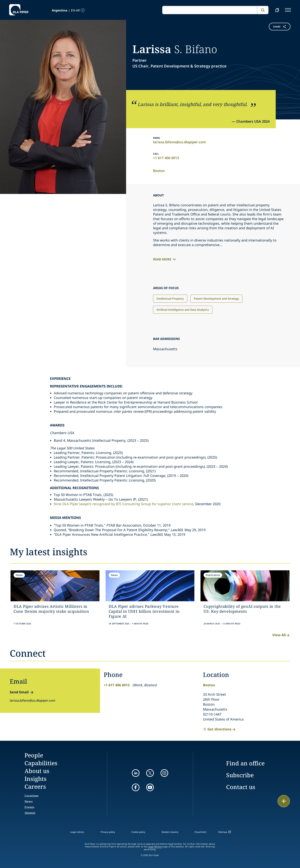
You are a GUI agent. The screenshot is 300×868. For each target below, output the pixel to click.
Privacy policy (108, 832)
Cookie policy (138, 832)
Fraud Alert (201, 832)
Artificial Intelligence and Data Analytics (183, 310)
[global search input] (210, 10)
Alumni (30, 813)
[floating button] (284, 801)
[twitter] (150, 773)
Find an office (245, 763)
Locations (31, 796)
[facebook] (136, 787)
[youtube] (150, 787)
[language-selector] (58, 10)
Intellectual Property (170, 299)
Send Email (19, 692)
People (34, 755)
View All (281, 635)
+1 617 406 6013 (166, 158)
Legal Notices (155, 847)
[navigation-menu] (288, 10)
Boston (159, 171)
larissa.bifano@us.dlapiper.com (179, 142)
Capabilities (41, 763)
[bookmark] (277, 10)
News (29, 802)
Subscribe (240, 775)
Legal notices (77, 832)
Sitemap (223, 832)
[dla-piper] (19, 10)
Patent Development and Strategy (216, 299)
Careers (35, 787)
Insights (35, 779)
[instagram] (164, 773)
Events (29, 807)
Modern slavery (170, 832)
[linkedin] (136, 773)
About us (37, 771)
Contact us (241, 787)
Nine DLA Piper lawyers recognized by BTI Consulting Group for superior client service (124, 504)
